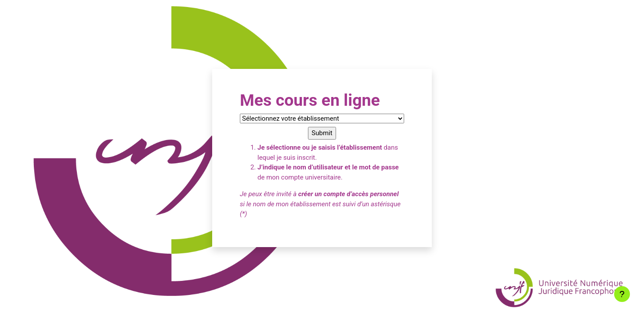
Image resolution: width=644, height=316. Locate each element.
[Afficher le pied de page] (622, 294)
